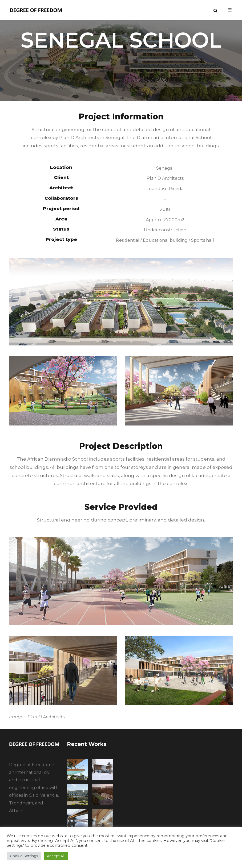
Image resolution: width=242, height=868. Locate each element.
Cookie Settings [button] (24, 856)
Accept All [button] (56, 856)
